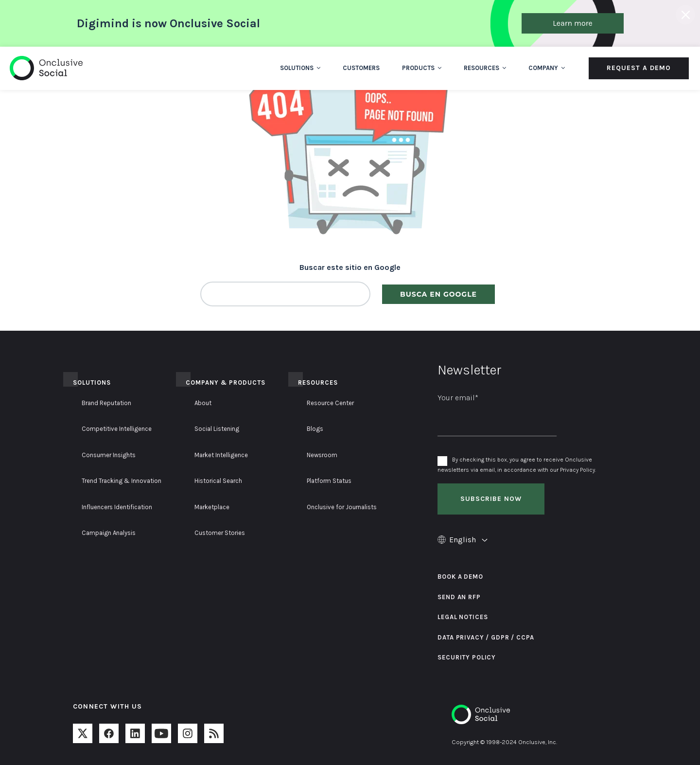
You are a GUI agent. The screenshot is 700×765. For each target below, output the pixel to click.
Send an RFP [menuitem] (459, 597)
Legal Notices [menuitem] (463, 617)
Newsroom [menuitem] (322, 455)
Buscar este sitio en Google (350, 267)
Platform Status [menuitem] (329, 481)
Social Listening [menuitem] (217, 429)
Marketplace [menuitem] (212, 507)
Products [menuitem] (422, 68)
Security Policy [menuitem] (467, 657)
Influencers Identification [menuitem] (117, 507)
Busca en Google (438, 294)
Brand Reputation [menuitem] (106, 403)
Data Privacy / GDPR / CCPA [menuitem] (486, 637)
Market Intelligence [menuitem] (221, 455)
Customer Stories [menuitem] (220, 533)
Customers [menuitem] (361, 68)
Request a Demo (639, 68)
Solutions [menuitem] (300, 68)
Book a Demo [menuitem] (460, 577)
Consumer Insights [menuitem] (109, 455)
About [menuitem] (203, 403)
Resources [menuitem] (485, 68)
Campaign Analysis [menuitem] (109, 533)
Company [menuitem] (547, 68)
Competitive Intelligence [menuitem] (117, 429)
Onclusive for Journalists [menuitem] (342, 507)
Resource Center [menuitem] (330, 403)
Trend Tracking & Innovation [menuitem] (122, 481)
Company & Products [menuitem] (226, 382)
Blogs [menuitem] (315, 429)
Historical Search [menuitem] (218, 481)
